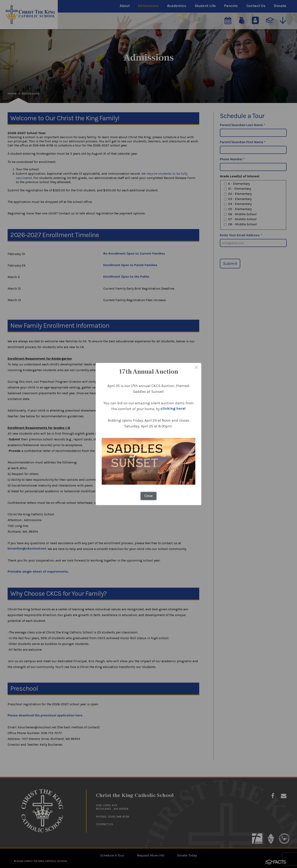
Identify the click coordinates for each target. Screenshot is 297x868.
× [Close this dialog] (196, 368)
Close (149, 496)
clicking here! (173, 409)
